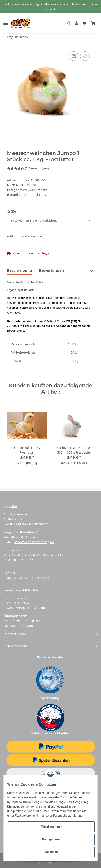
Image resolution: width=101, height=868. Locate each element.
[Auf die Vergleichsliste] (74, 56)
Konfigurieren (51, 839)
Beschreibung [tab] (20, 271)
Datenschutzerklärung (68, 816)
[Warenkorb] (93, 23)
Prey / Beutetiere (35, 190)
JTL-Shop (58, 862)
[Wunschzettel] (85, 23)
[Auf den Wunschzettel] (85, 56)
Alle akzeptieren (51, 827)
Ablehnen (51, 852)
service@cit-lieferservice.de (34, 578)
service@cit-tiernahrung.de (34, 542)
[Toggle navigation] (6, 20)
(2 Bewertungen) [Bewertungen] (28, 168)
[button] (70, 23)
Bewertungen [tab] (51, 271)
